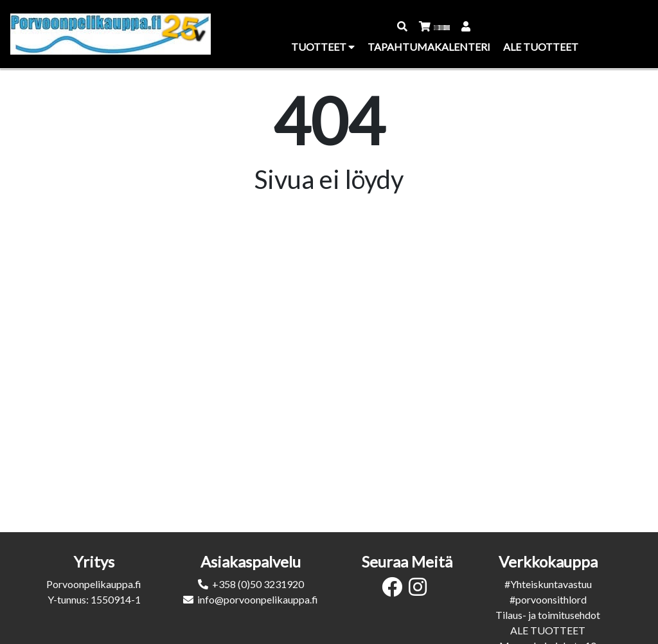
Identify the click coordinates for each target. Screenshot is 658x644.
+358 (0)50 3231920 (258, 584)
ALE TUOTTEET (548, 630)
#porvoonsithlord (548, 599)
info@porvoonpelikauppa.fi (258, 599)
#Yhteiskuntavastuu (548, 584)
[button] (403, 26)
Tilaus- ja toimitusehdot (548, 615)
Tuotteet (323, 47)
